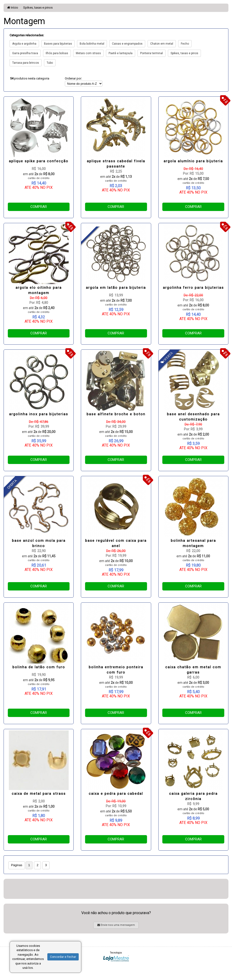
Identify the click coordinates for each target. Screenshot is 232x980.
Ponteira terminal (152, 53)
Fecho (185, 44)
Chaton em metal (162, 44)
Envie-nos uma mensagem (116, 925)
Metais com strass (88, 53)
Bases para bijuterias (58, 44)
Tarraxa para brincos (26, 63)
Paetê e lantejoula (121, 53)
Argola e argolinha (24, 44)
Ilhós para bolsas (57, 53)
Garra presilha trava (25, 53)
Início (13, 8)
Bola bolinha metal (92, 44)
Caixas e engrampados (127, 44)
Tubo (50, 63)
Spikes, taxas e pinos (38, 8)
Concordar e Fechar (63, 957)
